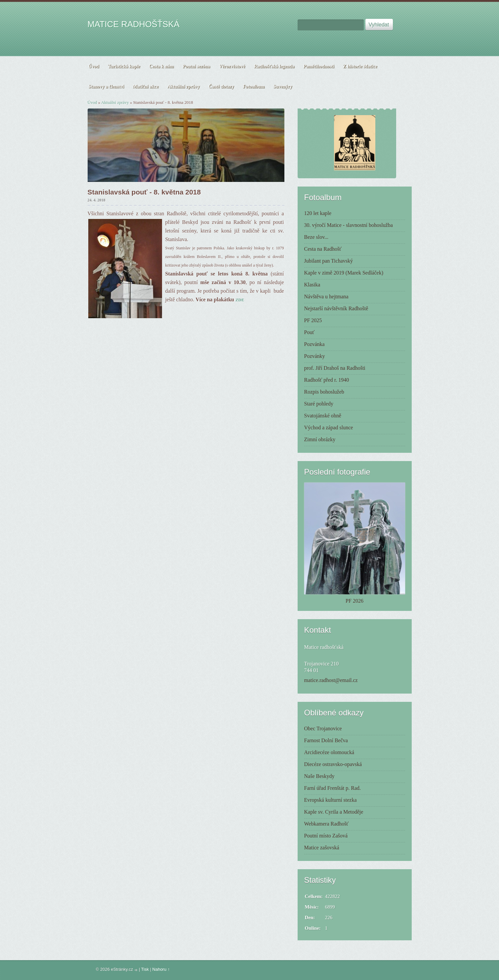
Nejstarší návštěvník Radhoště (336, 308)
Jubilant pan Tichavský (329, 261)
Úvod (92, 102)
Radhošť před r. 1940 (327, 380)
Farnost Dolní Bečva (326, 740)
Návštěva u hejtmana (326, 297)
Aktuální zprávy (115, 102)
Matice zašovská (322, 848)
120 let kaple (318, 213)
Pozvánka (314, 344)
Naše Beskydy (319, 776)
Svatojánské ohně (323, 416)
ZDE (240, 300)
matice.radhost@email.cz (331, 680)
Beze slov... (316, 237)
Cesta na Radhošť (323, 249)
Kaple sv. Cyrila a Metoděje (334, 812)
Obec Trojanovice (323, 728)
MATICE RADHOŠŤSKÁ (134, 24)
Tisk (145, 969)
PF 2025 (313, 320)
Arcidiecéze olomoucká (329, 752)
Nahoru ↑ (161, 969)
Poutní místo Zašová (326, 836)
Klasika (312, 285)
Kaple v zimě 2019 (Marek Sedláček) (344, 273)
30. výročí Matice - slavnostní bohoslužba (349, 225)
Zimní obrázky (320, 439)
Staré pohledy (319, 404)
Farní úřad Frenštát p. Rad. (333, 788)
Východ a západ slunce (329, 427)
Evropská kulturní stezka (331, 800)
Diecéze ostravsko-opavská (333, 764)
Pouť (310, 332)
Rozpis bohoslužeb (324, 392)
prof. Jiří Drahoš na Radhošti (335, 368)
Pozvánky (315, 356)
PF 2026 (354, 601)
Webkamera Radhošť (327, 824)
